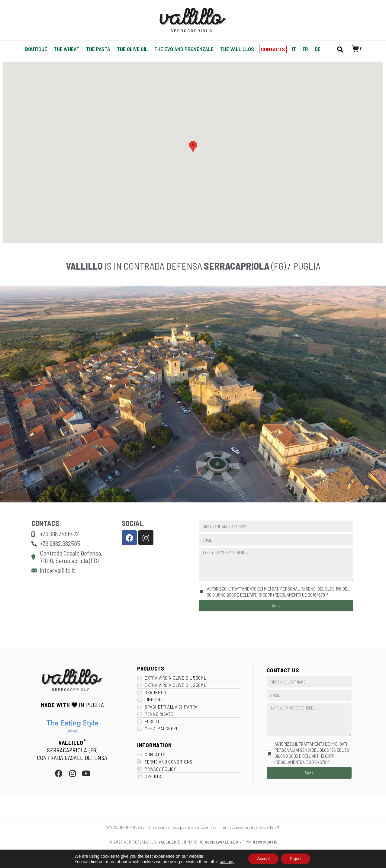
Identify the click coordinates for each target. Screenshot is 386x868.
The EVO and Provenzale (184, 49)
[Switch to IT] (294, 49)
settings (226, 861)
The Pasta (98, 49)
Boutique (36, 49)
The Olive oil (132, 49)
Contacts (273, 49)
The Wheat (67, 49)
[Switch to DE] (318, 49)
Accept (263, 859)
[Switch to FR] (305, 49)
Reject (296, 859)
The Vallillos (237, 49)
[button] (193, 147)
